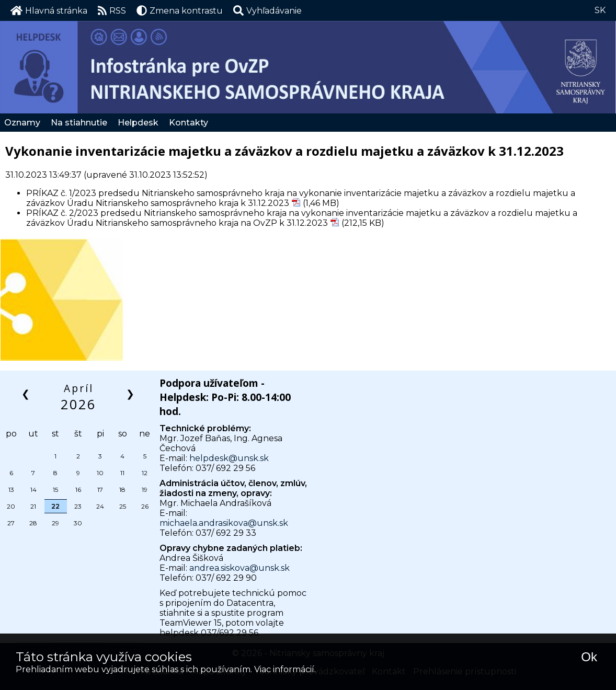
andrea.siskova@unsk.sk (239, 568)
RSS (112, 10)
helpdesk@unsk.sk (229, 458)
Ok (589, 657)
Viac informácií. (285, 669)
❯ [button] (131, 393)
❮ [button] (26, 393)
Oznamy (22, 123)
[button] (267, 10)
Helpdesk (138, 123)
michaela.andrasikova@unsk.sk (224, 523)
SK (600, 10)
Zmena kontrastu (180, 10)
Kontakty (189, 123)
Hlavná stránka (49, 10)
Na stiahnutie (79, 123)
